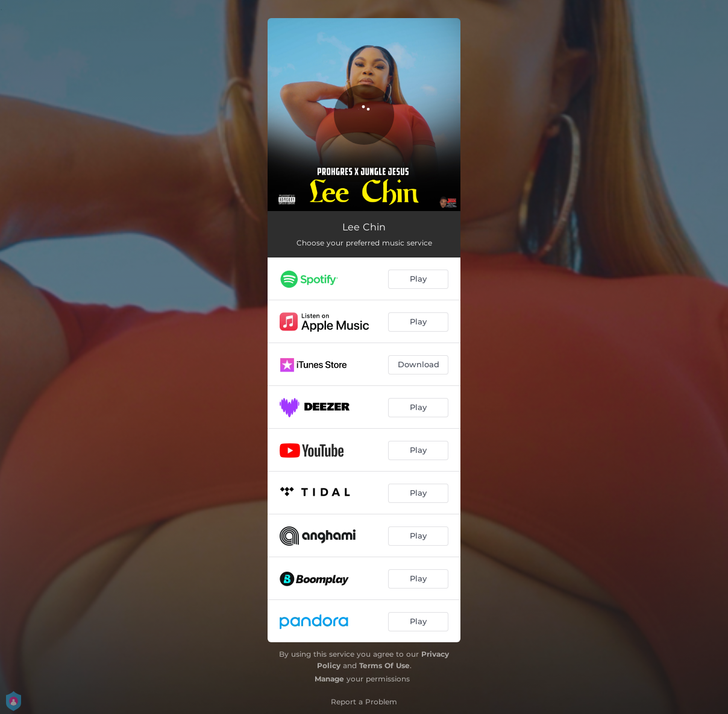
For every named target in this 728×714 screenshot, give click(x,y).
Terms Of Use (384, 665)
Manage (329, 679)
